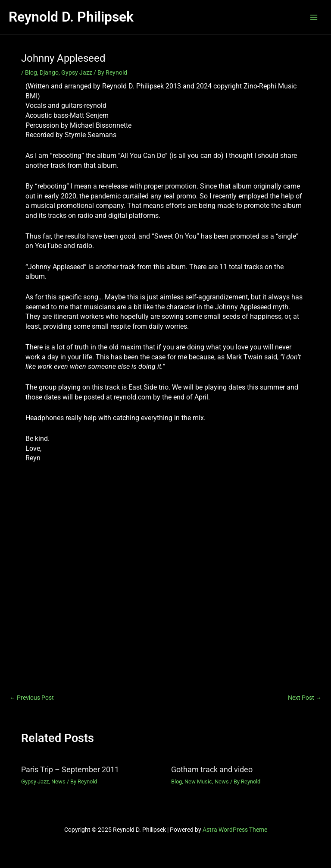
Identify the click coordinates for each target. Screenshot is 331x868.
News (58, 782)
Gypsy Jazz (77, 72)
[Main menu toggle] (314, 17)
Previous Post (32, 698)
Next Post (305, 698)
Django (49, 72)
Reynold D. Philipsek (71, 17)
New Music (198, 782)
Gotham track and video (212, 769)
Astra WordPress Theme (235, 830)
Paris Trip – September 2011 (70, 769)
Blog (31, 72)
